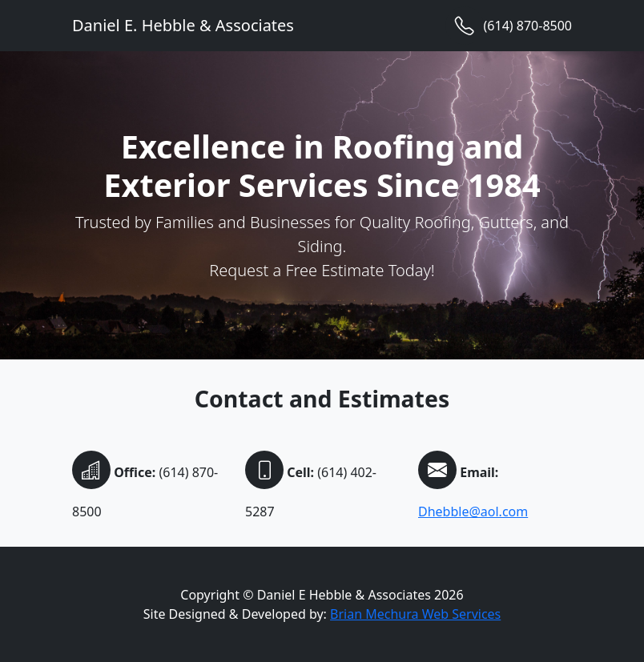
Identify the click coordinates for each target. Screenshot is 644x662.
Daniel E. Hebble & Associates (183, 25)
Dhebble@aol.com (473, 512)
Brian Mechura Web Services (415, 614)
